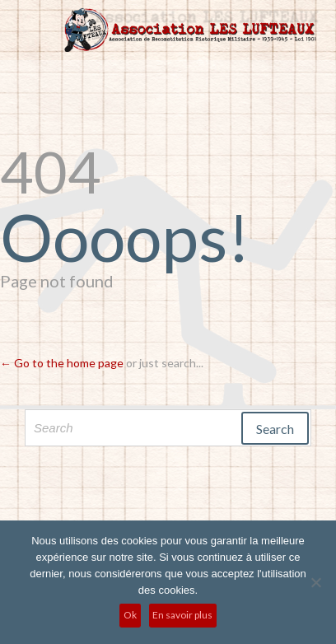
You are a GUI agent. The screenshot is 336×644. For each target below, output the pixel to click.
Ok (130, 615)
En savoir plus (182, 615)
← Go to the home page (62, 363)
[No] (315, 582)
